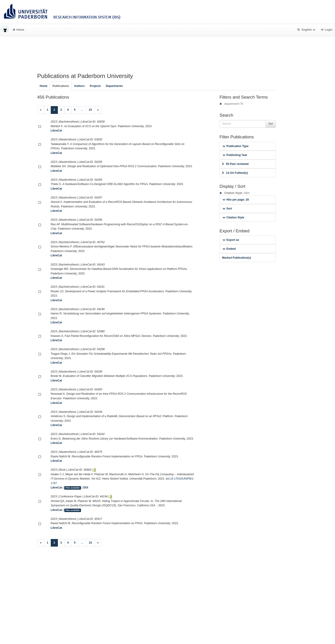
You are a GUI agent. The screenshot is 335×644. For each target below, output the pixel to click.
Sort (227, 209)
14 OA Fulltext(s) (235, 173)
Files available (72, 488)
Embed (229, 249)
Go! (271, 124)
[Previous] (41, 110)
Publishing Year (235, 155)
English (307, 30)
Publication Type (236, 146)
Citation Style (233, 217)
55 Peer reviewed (235, 164)
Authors (79, 86)
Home (18, 30)
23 (90, 110)
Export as (231, 240)
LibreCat (56, 131)
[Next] (98, 110)
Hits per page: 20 (236, 200)
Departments (114, 86)
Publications (61, 86)
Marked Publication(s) (237, 258)
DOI (86, 488)
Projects (95, 86)
